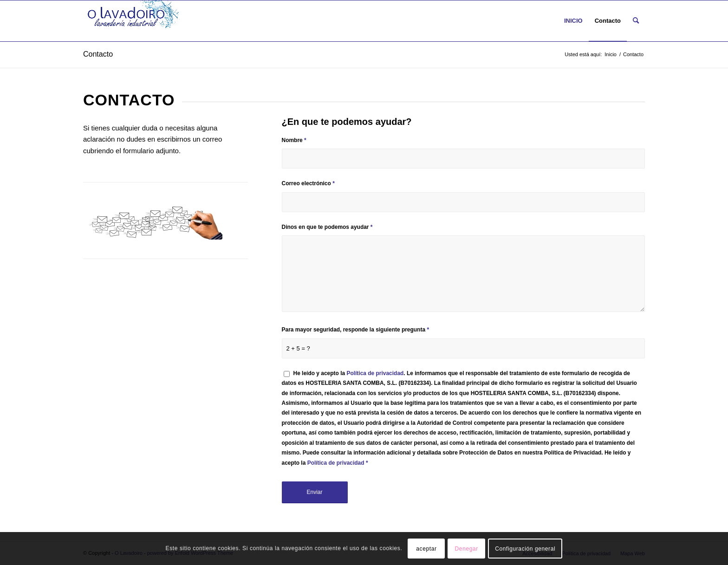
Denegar (467, 549)
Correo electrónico (308, 183)
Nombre (294, 140)
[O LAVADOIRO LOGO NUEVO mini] (133, 21)
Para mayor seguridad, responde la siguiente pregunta (356, 330)
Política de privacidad (375, 373)
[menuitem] (573, 21)
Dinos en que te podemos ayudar (327, 227)
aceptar (426, 549)
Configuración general (525, 549)
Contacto (98, 54)
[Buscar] (636, 21)
